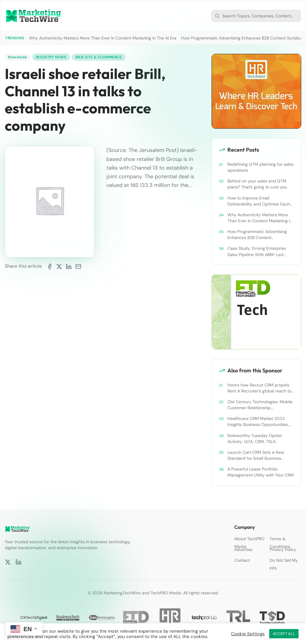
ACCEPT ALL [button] (284, 634)
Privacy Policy (283, 549)
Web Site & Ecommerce (99, 57)
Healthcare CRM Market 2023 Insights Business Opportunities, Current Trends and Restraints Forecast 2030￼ (258, 422)
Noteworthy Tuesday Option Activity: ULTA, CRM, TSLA (255, 439)
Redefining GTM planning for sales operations (260, 167)
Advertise (243, 549)
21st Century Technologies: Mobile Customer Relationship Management (260, 405)
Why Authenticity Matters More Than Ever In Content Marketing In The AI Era (103, 38)
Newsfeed (17, 57)
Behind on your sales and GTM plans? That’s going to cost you (257, 184)
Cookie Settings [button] (248, 634)
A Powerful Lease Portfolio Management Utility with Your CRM (261, 472)
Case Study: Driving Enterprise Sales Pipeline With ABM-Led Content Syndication (257, 251)
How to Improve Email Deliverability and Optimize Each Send (259, 201)
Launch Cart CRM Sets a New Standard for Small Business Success (256, 455)
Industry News (51, 57)
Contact (242, 560)
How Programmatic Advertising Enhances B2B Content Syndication (257, 235)
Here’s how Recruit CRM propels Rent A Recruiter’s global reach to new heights (259, 388)
